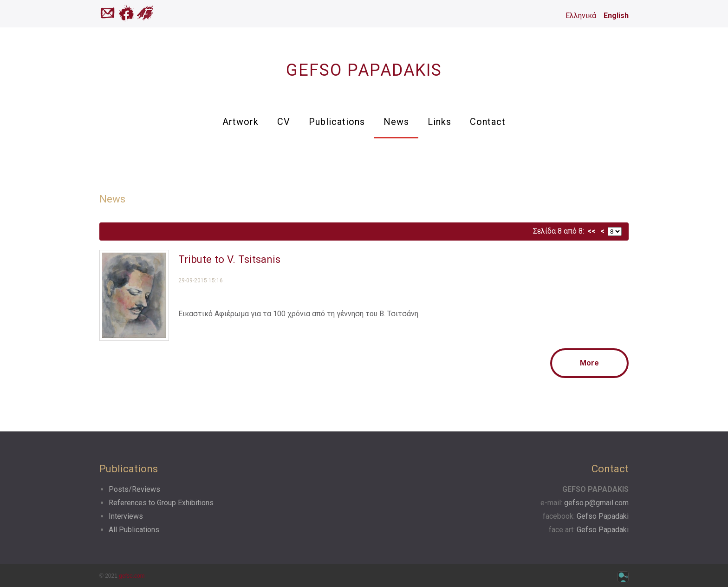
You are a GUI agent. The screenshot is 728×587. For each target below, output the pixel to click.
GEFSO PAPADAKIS (364, 70)
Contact (488, 122)
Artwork (240, 122)
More (589, 363)
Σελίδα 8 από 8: (559, 231)
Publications (337, 122)
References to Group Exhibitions (161, 503)
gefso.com (132, 576)
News (396, 122)
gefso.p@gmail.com (596, 503)
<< (591, 231)
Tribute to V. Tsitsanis (229, 259)
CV (284, 122)
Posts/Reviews (134, 489)
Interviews (126, 516)
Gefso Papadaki (603, 516)
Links (439, 122)
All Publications (134, 530)
